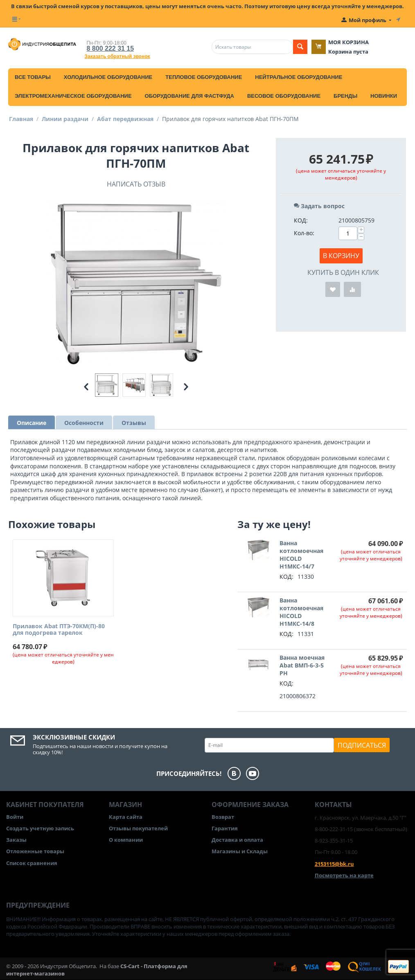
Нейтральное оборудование (299, 77)
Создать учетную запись (40, 828)
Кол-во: (304, 233)
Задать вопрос (319, 206)
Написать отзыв (136, 184)
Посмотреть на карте (344, 875)
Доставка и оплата (237, 840)
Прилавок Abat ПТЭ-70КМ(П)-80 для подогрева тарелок (59, 630)
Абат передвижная (125, 119)
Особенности (84, 423)
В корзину (341, 256)
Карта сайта (126, 817)
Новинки (384, 96)
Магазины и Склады (240, 851)
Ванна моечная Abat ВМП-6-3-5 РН (302, 665)
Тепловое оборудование (204, 77)
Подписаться (362, 745)
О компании (126, 840)
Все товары (33, 77)
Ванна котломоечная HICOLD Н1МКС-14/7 (301, 555)
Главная (21, 119)
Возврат (223, 817)
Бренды (345, 96)
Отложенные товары (35, 851)
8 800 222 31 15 (111, 48)
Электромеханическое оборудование (73, 96)
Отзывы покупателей (138, 828)
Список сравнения (32, 863)
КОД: (301, 220)
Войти (15, 817)
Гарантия (225, 828)
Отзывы (134, 423)
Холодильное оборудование (108, 77)
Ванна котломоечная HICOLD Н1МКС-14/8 (301, 612)
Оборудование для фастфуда (189, 96)
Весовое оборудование (284, 96)
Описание (32, 423)
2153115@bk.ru (334, 864)
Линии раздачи (65, 119)
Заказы (16, 840)
